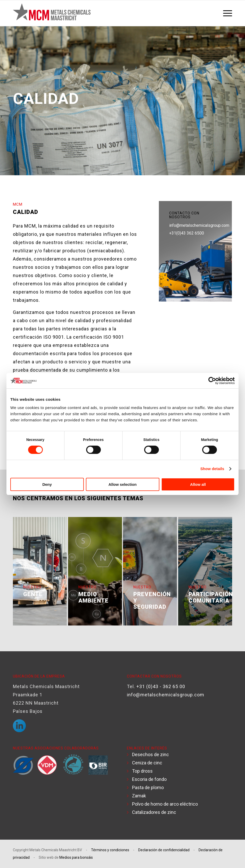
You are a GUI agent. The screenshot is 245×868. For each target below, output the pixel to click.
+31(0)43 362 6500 (187, 233)
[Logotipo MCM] (52, 13)
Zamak (139, 796)
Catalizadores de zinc (154, 812)
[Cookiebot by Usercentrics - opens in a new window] (212, 381)
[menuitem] (226, 13)
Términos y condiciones (110, 850)
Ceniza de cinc (147, 763)
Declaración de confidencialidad (164, 850)
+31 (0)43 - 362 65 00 (161, 686)
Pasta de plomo (148, 787)
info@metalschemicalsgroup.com (199, 225)
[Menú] (226, 13)
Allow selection (122, 484)
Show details (212, 469)
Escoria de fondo (149, 779)
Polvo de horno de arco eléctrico (165, 804)
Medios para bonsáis (76, 857)
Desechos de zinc (150, 754)
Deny (47, 484)
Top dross (142, 771)
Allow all (198, 484)
